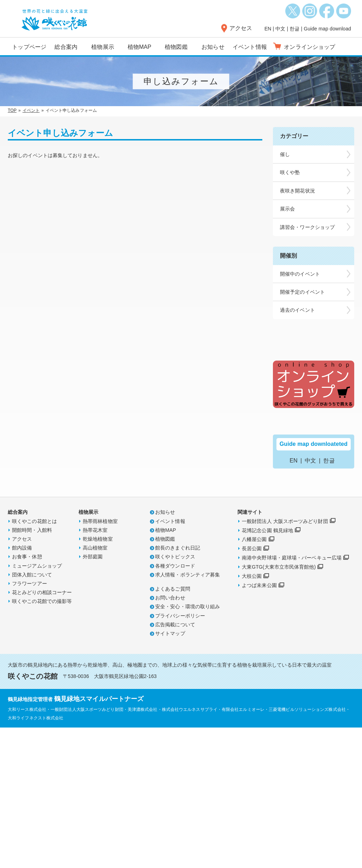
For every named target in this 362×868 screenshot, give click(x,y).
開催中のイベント (300, 274)
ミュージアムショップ (37, 706)
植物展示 (103, 47)
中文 (280, 29)
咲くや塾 (290, 172)
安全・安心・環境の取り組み (188, 747)
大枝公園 (252, 716)
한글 (294, 29)
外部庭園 (93, 697)
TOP (12, 110)
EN (268, 29)
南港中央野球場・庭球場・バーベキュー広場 (292, 698)
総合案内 (66, 47)
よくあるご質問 (173, 729)
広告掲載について (175, 765)
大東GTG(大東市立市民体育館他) (279, 707)
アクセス (241, 28)
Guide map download (327, 29)
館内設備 (22, 688)
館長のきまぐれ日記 (178, 688)
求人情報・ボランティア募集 (188, 715)
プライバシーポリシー (180, 756)
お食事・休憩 (27, 697)
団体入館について (32, 715)
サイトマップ (170, 774)
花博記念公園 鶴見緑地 (267, 671)
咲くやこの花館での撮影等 (42, 741)
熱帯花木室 (95, 670)
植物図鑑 (176, 47)
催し (285, 154)
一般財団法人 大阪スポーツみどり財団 (285, 661)
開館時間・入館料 (32, 670)
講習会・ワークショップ (307, 227)
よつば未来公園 (259, 725)
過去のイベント (297, 310)
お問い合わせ (170, 738)
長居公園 (252, 689)
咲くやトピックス (175, 697)
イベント (31, 110)
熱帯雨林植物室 (100, 661)
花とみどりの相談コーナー (42, 732)
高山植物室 (95, 688)
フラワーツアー (30, 724)
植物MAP (139, 47)
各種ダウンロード (175, 706)
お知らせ (213, 47)
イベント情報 (250, 47)
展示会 (287, 209)
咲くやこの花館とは (34, 661)
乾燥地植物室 (98, 679)
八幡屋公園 (254, 680)
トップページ (29, 47)
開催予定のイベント (302, 292)
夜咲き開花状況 (297, 191)
